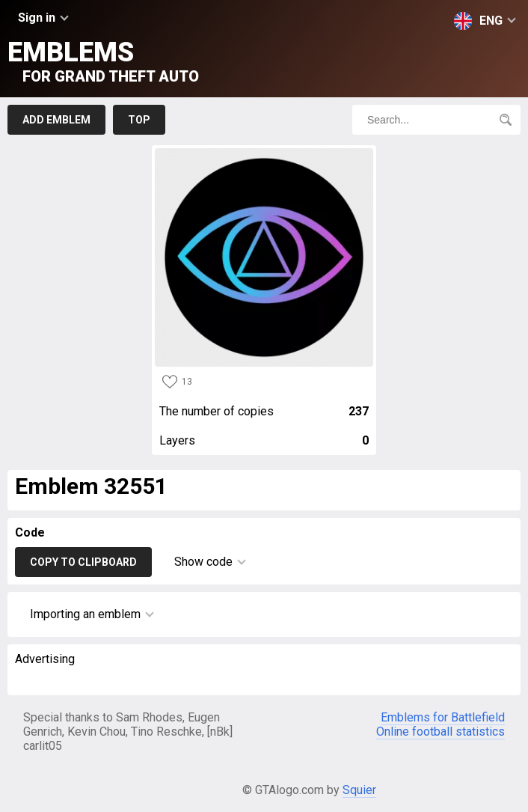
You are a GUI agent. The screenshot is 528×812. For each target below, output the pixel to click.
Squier (359, 790)
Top (139, 120)
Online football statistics (440, 732)
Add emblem (56, 120)
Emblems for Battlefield (443, 717)
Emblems (103, 61)
